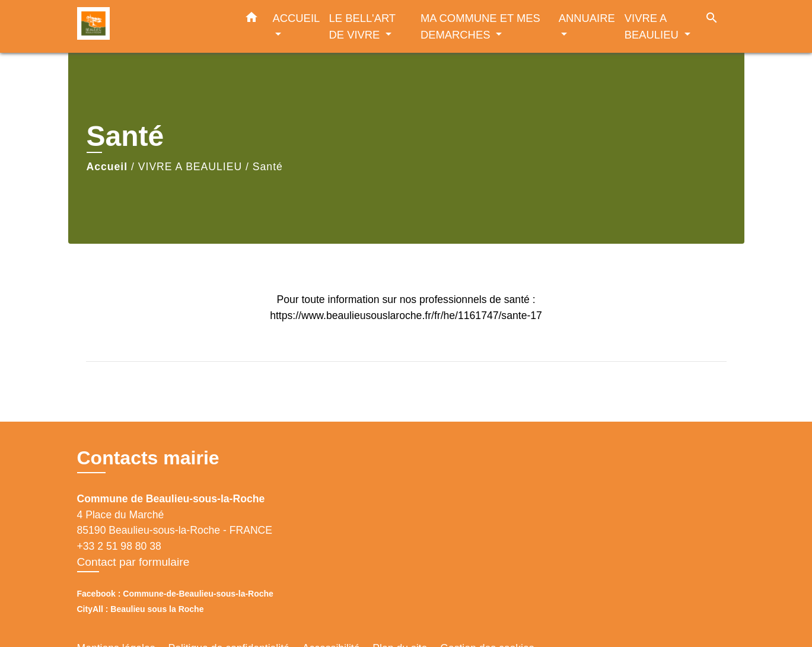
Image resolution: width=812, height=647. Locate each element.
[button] (251, 20)
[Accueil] (151, 26)
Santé (268, 167)
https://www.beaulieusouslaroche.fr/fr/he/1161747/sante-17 (406, 315)
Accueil (107, 167)
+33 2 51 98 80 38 (119, 546)
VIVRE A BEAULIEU (190, 167)
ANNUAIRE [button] (587, 18)
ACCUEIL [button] (296, 18)
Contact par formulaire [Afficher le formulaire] (133, 562)
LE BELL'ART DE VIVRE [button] (362, 26)
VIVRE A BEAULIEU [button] (653, 26)
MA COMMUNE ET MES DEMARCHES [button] (480, 26)
